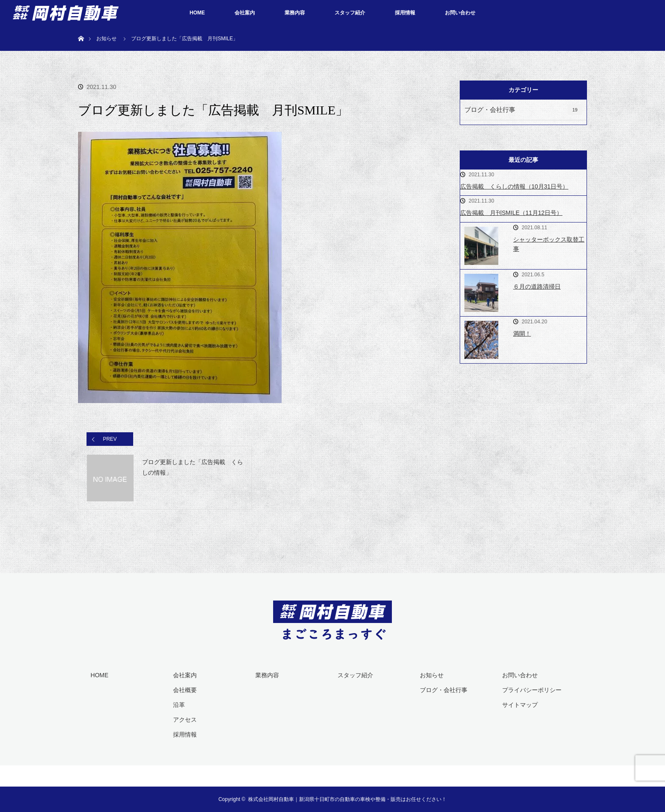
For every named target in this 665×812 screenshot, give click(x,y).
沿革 (179, 705)
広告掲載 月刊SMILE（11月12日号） (511, 213)
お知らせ (432, 675)
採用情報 (405, 13)
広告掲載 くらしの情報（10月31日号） (514, 186)
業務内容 (295, 13)
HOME (197, 13)
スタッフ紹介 (350, 13)
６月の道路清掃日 (537, 286)
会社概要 (185, 690)
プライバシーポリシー (532, 690)
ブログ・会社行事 (523, 110)
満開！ (522, 334)
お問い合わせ (460, 13)
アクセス (185, 720)
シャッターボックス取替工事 (549, 244)
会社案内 (245, 13)
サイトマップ (520, 705)
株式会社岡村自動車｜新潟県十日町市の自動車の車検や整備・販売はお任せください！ (347, 799)
